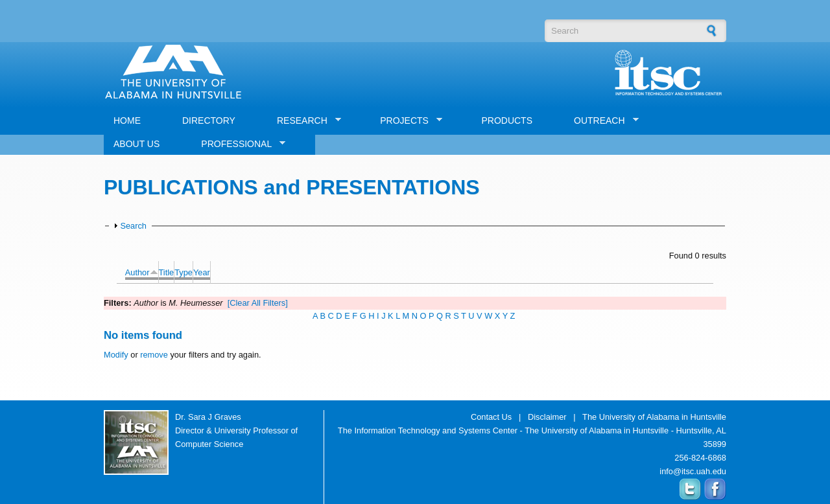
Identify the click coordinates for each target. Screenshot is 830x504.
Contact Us (491, 417)
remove (154, 355)
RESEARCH (304, 121)
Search (133, 226)
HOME (127, 120)
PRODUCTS (507, 120)
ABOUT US (136, 144)
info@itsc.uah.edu (693, 471)
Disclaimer (547, 417)
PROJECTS (406, 121)
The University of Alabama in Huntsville (654, 417)
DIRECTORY (209, 120)
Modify (116, 355)
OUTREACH (601, 121)
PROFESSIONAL (238, 144)
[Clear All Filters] (258, 303)
